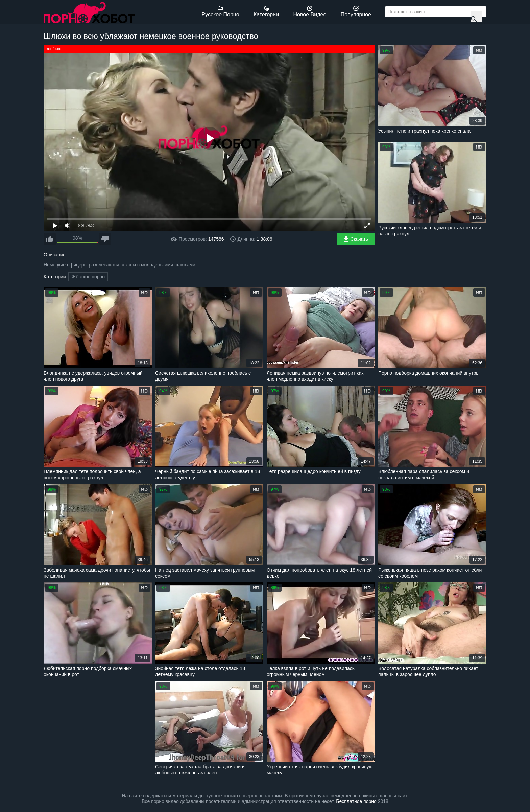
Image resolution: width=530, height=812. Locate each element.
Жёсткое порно (88, 277)
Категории (266, 11)
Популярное (356, 11)
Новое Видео (310, 11)
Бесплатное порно (356, 801)
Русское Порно (221, 11)
